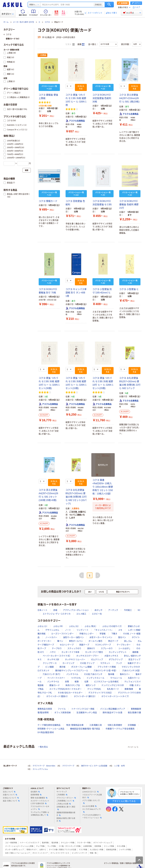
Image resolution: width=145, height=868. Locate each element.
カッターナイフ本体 (70, 652)
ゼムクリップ (97, 659)
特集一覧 (93, 853)
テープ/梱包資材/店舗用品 (49, 725)
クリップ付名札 (94, 689)
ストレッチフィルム (40, 769)
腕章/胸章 (129, 689)
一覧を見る (43, 747)
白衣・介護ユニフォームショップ (17, 853)
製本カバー (125, 674)
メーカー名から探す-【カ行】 (24, 22)
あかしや (98, 610)
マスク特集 (83, 850)
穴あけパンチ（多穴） (52, 674)
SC (139, 610)
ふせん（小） (42, 626)
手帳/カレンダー (87, 634)
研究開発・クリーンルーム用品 (51, 729)
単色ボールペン (76, 641)
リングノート (83, 630)
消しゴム (128, 641)
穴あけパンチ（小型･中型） (105, 671)
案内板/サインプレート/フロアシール (72, 671)
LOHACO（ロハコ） (90, 792)
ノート (68, 630)
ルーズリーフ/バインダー (62, 634)
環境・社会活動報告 (39, 798)
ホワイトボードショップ (103, 843)
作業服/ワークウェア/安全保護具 (120, 729)
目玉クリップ (134, 659)
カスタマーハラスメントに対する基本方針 (40, 802)
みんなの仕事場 (89, 806)
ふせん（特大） (90, 626)
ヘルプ (137, 7)
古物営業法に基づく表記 (66, 808)
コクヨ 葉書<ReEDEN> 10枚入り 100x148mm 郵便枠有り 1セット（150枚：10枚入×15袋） (103, 487)
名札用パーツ (113, 689)
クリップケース (50, 663)
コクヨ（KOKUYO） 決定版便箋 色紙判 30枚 (102, 98)
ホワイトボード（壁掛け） (57, 696)
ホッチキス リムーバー (75, 659)
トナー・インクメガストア (29, 843)
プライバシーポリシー (66, 798)
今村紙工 (128, 610)
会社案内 (35, 792)
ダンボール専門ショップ (14, 850)
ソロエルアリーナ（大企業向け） (92, 796)
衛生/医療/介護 (134, 713)
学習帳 (103, 634)
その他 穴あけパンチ (93, 674)
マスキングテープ (103, 645)
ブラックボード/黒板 (107, 667)
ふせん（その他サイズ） (112, 626)
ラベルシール (116, 678)
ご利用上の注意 (64, 804)
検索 (109, 5)
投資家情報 (36, 795)
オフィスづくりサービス (60, 853)
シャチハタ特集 (125, 850)
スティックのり (74, 648)
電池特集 (55, 843)
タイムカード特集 (68, 843)
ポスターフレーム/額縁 (81, 667)
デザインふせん (52, 630)
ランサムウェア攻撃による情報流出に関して (40, 814)
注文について (9, 792)
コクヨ (47, 22)
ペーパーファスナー (56, 678)
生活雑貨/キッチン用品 (87, 713)
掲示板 (62, 667)
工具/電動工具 (96, 725)
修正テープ (113, 641)
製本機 (111, 674)
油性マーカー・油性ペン (73, 637)
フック (119, 663)
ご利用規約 (62, 795)
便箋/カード (55, 685)
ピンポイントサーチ (79, 853)
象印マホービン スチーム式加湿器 (94, 766)
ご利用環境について (65, 801)
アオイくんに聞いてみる (124, 801)
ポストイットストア (40, 853)
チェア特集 (40, 846)
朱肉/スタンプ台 (73, 685)
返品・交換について (11, 801)
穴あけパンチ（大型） (131, 671)
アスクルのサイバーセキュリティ (40, 808)
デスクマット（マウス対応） (100, 693)
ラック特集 (52, 846)
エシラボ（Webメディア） (92, 810)
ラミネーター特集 (84, 843)
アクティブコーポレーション (76, 610)
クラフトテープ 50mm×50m (44, 766)
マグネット (105, 663)
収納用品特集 (111, 850)
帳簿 (77, 682)
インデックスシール (95, 678)
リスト (70, 44)
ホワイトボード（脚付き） (85, 696)
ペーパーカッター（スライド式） (57, 656)
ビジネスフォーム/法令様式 (106, 682)
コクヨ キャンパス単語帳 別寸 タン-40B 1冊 (76, 293)
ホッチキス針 (53, 659)
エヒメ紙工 (81, 614)
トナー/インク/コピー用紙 (83, 709)
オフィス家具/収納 (63, 713)
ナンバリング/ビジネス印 (113, 685)
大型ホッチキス (111, 656)
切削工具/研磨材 (115, 725)
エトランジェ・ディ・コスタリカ (57, 614)
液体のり (91, 648)
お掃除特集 (88, 846)
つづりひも (76, 678)
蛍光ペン (122, 637)
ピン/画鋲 (50, 667)
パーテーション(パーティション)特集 (19, 846)
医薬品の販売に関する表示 (66, 820)
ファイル (62, 709)
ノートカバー (51, 637)
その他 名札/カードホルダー (70, 693)
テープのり (57, 648)
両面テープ (84, 645)
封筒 (67, 682)
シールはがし (124, 648)
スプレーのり (107, 648)
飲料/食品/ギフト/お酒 (112, 713)
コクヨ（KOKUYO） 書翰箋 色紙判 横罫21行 (129, 205)
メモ (120, 630)
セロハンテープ (67, 645)
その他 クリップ (87, 663)
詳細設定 (98, 5)
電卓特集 (45, 843)
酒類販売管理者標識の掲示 (66, 814)
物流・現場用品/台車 (75, 725)
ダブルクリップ (116, 659)
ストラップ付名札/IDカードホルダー (65, 689)
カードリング (68, 663)
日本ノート (42, 610)
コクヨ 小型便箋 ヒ (129, 289)
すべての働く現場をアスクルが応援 (62, 850)
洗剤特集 (98, 846)
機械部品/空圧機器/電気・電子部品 (85, 729)
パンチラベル (72, 674)
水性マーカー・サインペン (101, 637)
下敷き (114, 634)
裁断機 (135, 652)
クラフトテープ (68, 766)
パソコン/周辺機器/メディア (113, 709)
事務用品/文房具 (45, 709)
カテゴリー (8, 14)
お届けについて (10, 795)
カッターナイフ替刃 (94, 652)
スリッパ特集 (109, 846)
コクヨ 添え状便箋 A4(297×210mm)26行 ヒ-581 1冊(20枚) (129, 98)
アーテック (113, 610)
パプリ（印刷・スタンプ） (91, 802)
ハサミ (53, 652)
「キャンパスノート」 (103, 630)
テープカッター (124, 645)
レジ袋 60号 (119, 766)
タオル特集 (121, 846)
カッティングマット (118, 652)
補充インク (91, 685)
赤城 (55, 610)
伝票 (86, 682)
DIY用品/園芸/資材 (46, 732)
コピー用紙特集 (11, 843)
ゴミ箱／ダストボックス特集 (70, 846)
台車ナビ (43, 850)
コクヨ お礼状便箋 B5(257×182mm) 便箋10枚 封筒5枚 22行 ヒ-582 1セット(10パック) (76, 497)
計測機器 (132, 725)
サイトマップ (62, 792)
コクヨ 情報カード (48, 201)
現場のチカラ (32, 850)
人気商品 (43, 55)
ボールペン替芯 (95, 641)
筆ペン (60, 641)
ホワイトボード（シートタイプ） (115, 696)
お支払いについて (11, 798)
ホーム (6, 22)
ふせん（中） (58, 626)
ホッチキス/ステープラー (88, 656)
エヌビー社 (97, 614)
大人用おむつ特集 (97, 850)
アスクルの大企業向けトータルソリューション (92, 816)
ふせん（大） (74, 626)
